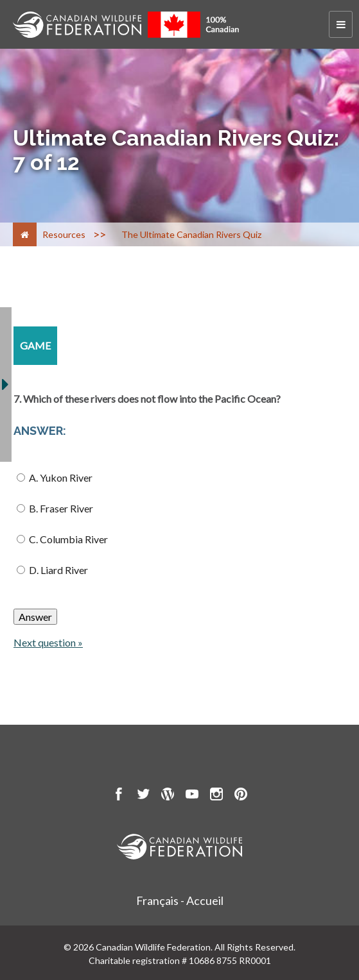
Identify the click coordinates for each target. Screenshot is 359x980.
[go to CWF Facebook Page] (119, 796)
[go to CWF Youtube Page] (192, 796)
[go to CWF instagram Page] (216, 796)
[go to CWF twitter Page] (143, 796)
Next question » (48, 642)
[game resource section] (35, 346)
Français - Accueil (180, 900)
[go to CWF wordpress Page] (168, 796)
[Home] (25, 234)
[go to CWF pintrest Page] (241, 796)
